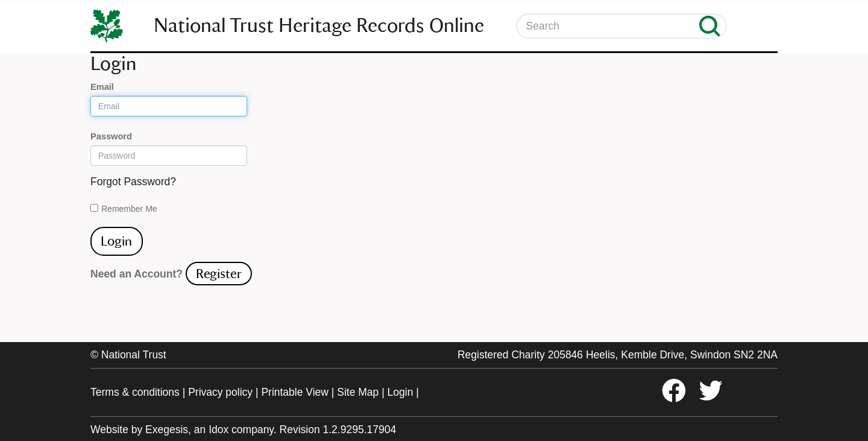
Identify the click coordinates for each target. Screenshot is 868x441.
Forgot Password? (133, 182)
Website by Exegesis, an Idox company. (184, 430)
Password (111, 136)
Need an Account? (137, 274)
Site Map (358, 392)
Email (102, 87)
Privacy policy (220, 392)
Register (219, 273)
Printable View (295, 392)
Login (401, 392)
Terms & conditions (135, 392)
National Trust (134, 355)
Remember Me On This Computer (129, 209)
